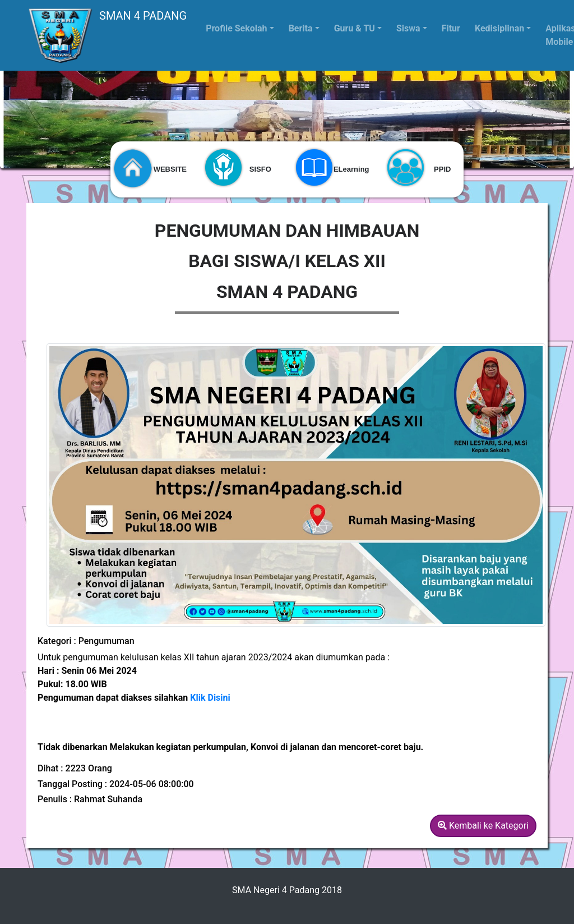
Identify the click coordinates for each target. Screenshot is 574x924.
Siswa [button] (408, 28)
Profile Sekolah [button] (236, 28)
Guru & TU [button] (355, 28)
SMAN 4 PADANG (107, 35)
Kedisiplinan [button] (499, 28)
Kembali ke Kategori (483, 826)
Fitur (451, 28)
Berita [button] (301, 28)
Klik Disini (210, 698)
